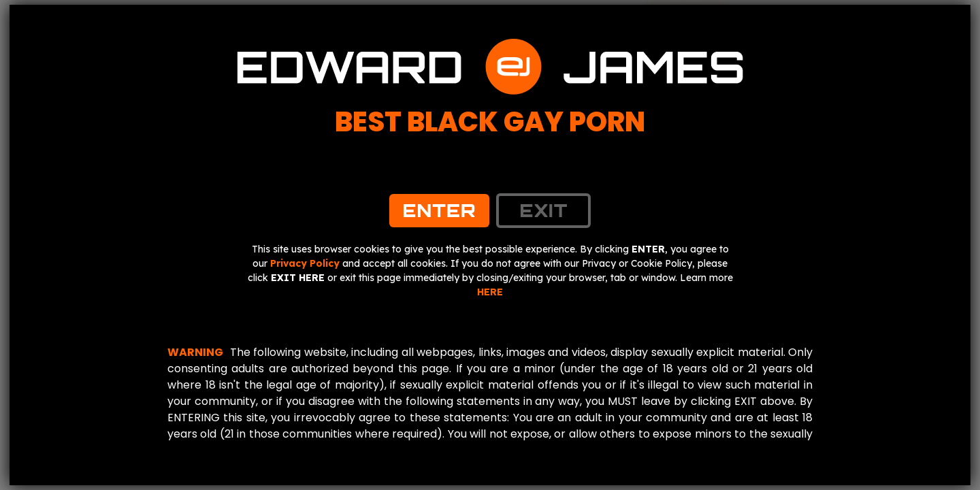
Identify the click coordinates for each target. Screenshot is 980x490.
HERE (490, 292)
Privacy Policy (305, 263)
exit (543, 210)
